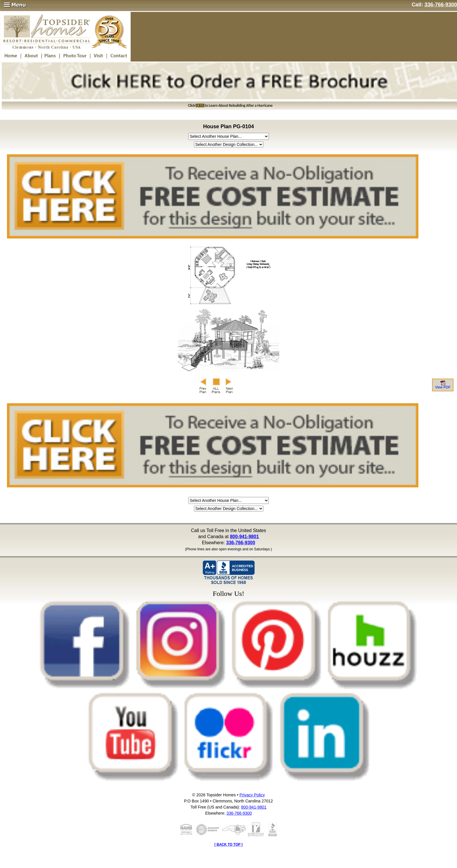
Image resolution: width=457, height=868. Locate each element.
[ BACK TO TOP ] (229, 845)
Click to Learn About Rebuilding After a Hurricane (230, 105)
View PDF (443, 385)
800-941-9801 (244, 537)
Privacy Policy (252, 795)
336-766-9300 (241, 543)
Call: (434, 5)
